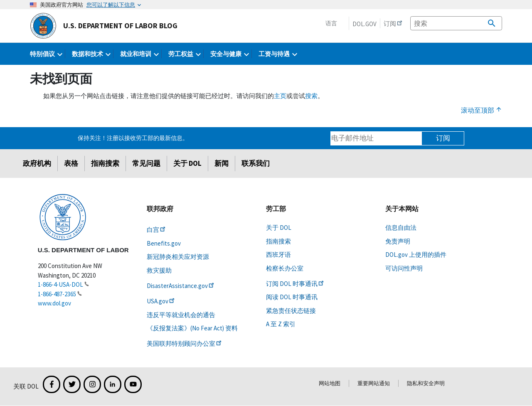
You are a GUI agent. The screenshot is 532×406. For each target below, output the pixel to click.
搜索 (311, 96)
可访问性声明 (404, 268)
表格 (71, 163)
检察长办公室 (285, 268)
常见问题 (146, 163)
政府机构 (37, 163)
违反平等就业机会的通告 (181, 315)
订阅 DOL (296, 284)
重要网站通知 (374, 383)
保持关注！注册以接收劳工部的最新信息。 (133, 138)
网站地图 (330, 383)
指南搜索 (105, 163)
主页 (280, 96)
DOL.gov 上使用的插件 (416, 255)
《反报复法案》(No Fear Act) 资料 (192, 328)
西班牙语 (278, 255)
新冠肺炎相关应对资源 (178, 257)
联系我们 (256, 163)
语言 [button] (331, 23)
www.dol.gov (54, 303)
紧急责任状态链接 (291, 311)
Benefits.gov (164, 243)
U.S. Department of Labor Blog (104, 26)
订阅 (443, 138)
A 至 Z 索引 (281, 324)
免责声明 (398, 241)
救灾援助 (159, 270)
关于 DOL (187, 163)
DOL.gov (365, 24)
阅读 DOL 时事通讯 (292, 297)
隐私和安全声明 (426, 383)
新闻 (222, 163)
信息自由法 (401, 228)
